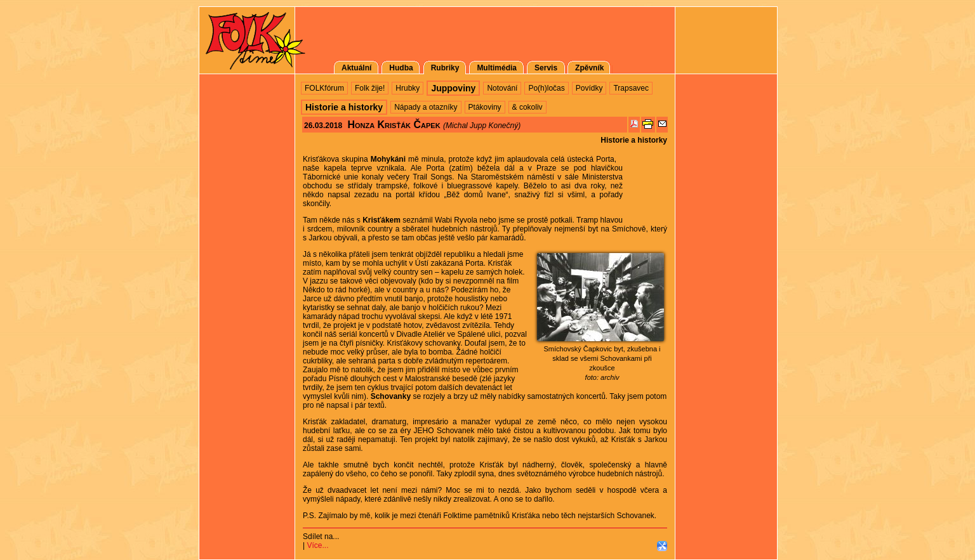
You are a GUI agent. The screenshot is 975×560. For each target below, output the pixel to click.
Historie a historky (634, 140)
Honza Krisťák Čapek (394, 125)
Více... (317, 545)
